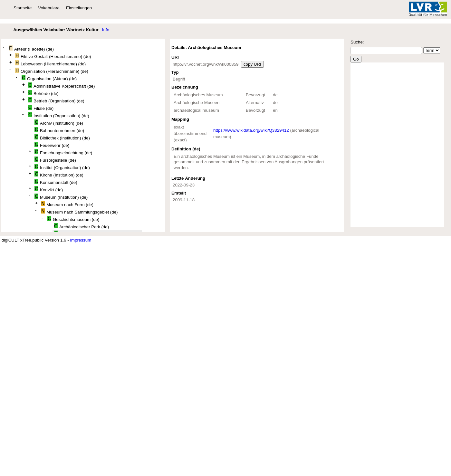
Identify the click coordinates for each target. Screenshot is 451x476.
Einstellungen (79, 8)
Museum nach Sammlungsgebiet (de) (79, 211)
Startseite (23, 8)
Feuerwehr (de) (52, 145)
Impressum (81, 240)
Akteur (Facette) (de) (31, 48)
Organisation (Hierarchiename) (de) (52, 71)
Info (106, 30)
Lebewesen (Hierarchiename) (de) (50, 63)
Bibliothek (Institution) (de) (62, 137)
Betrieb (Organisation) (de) (56, 100)
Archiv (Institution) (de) (59, 123)
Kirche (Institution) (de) (59, 174)
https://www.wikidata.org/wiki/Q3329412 (251, 130)
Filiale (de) (41, 108)
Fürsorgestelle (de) (55, 160)
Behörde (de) (43, 93)
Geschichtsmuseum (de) (73, 219)
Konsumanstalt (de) (56, 182)
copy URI (252, 64)
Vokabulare (49, 8)
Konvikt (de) (49, 189)
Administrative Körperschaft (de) (61, 86)
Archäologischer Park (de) (81, 226)
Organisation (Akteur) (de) (49, 78)
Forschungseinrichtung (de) (63, 152)
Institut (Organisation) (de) (62, 167)
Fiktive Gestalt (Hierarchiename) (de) (53, 56)
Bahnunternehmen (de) (59, 130)
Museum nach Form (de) (67, 204)
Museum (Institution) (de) (61, 197)
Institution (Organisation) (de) (59, 115)
